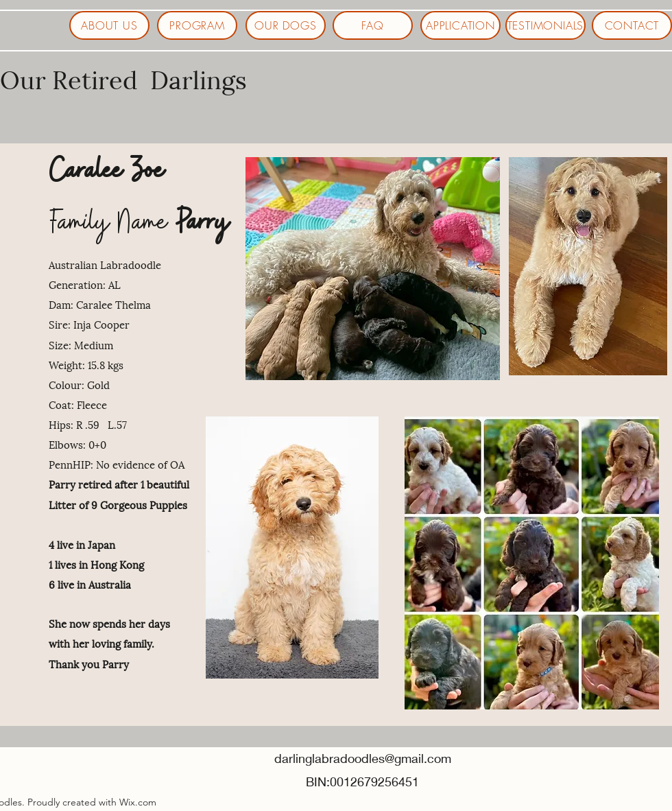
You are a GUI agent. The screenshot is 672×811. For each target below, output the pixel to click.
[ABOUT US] (109, 25)
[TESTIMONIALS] (545, 25)
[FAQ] (373, 25)
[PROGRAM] (197, 25)
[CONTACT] (632, 25)
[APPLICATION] (460, 25)
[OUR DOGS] (286, 25)
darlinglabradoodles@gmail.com (363, 758)
